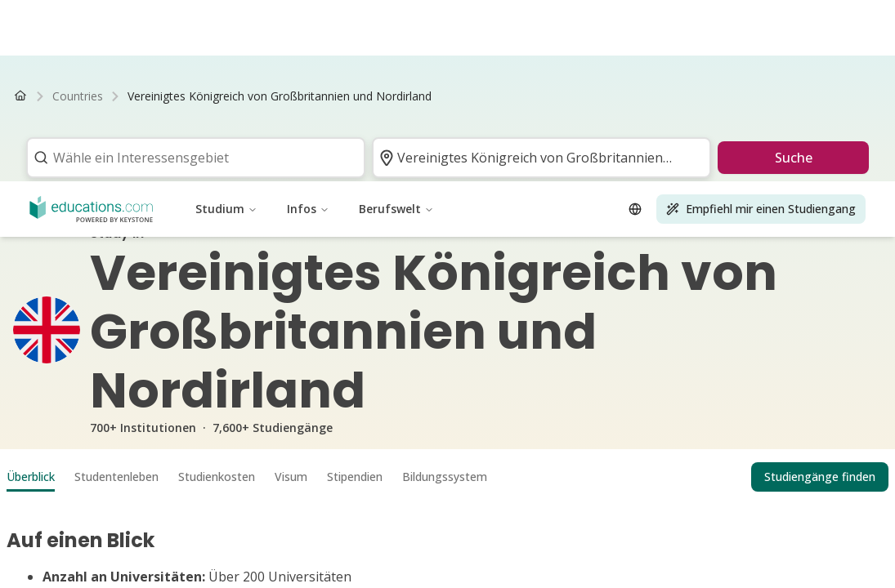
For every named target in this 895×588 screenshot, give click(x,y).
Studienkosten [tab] (217, 477)
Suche (794, 158)
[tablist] (447, 477)
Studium (226, 27)
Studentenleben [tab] (116, 477)
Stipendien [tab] (355, 477)
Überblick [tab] (31, 477)
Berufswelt (396, 27)
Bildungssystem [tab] (445, 477)
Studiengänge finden (820, 477)
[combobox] (190, 158)
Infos (308, 27)
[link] (280, 96)
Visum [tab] (291, 477)
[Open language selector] (635, 28)
